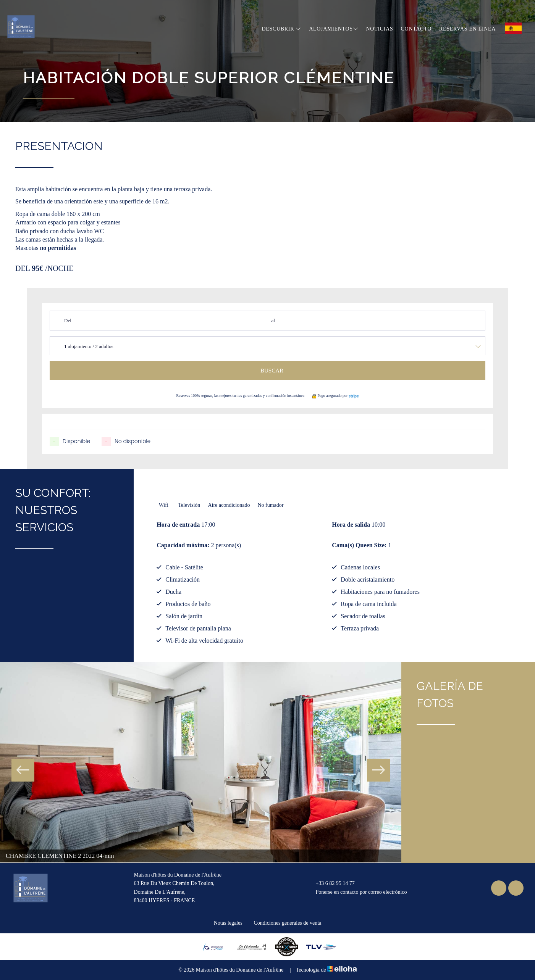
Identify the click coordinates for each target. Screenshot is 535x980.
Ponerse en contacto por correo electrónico (357, 892)
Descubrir (281, 29)
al (273, 320)
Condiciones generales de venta (287, 923)
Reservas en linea (467, 29)
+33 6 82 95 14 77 (331, 883)
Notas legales (228, 923)
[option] (201, 762)
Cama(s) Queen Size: (359, 545)
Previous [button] (23, 770)
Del (68, 320)
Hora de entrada (178, 525)
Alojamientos (334, 29)
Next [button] (378, 770)
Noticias (380, 29)
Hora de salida (351, 525)
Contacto (416, 29)
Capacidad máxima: (183, 545)
